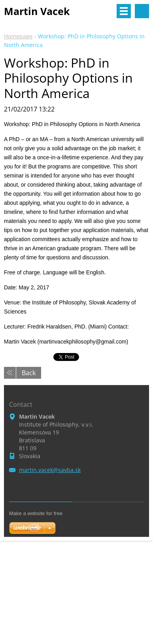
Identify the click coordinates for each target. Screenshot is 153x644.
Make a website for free (36, 513)
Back (29, 373)
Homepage (18, 36)
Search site (142, 11)
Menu (124, 11)
